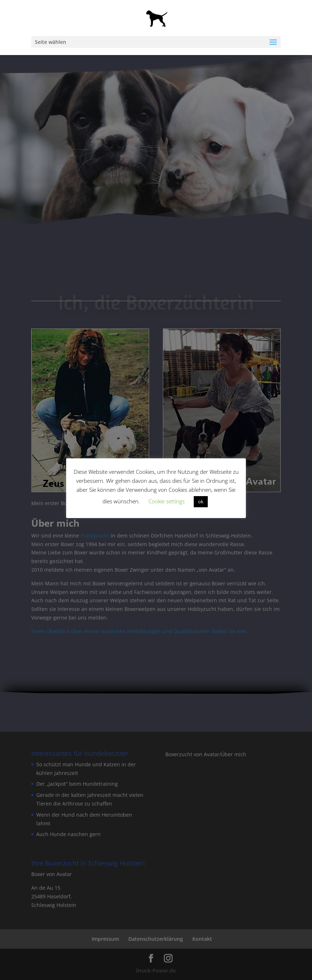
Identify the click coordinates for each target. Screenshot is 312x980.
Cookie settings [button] (167, 501)
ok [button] (201, 502)
